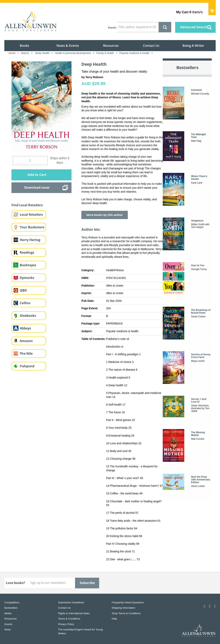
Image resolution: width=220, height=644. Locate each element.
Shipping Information (124, 608)
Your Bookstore (32, 227)
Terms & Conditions (69, 619)
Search (112, 28)
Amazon (26, 341)
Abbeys (25, 328)
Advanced (194, 27)
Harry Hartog (30, 240)
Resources (111, 46)
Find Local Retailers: (27, 205)
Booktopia (28, 265)
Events (8, 624)
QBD (23, 290)
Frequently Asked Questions (128, 602)
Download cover (37, 187)
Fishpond (27, 366)
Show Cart (212, 9)
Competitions (12, 602)
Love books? (16, 583)
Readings (27, 252)
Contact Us (151, 46)
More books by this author (105, 215)
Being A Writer (193, 46)
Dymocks (27, 278)
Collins (25, 303)
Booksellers (11, 608)
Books (24, 46)
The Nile (26, 353)
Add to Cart (37, 175)
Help (114, 619)
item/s (189, 12)
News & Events (68, 46)
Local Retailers (31, 215)
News (8, 629)
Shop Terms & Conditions (126, 613)
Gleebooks (28, 316)
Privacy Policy (66, 624)
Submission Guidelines (71, 602)
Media (8, 613)
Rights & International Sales (74, 613)
